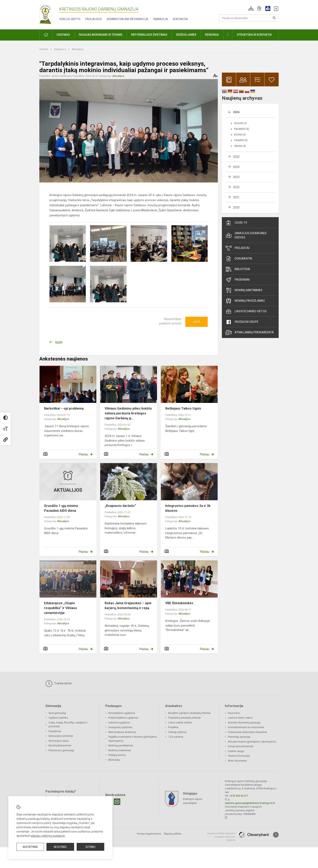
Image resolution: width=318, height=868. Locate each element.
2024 (236, 167)
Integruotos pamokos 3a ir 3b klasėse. (188, 508)
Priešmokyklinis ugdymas (123, 718)
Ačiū (197, 322)
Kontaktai (180, 19)
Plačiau (83, 454)
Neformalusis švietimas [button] (149, 35)
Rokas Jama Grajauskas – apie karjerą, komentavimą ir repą (128, 606)
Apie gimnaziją (57, 713)
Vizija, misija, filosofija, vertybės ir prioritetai (68, 725)
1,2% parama (176, 737)
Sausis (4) (240, 146)
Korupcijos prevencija (241, 746)
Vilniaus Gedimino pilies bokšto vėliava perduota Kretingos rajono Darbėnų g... (128, 413)
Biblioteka (238, 269)
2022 (236, 187)
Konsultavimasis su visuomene (246, 727)
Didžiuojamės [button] (186, 35)
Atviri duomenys (237, 761)
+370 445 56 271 (239, 796)
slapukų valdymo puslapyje (48, 836)
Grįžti (59, 342)
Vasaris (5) (241, 140)
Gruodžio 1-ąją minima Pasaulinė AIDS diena (61, 508)
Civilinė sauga (236, 751)
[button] (251, 9)
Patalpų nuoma (117, 755)
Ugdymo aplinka (58, 718)
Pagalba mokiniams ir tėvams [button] (101, 35)
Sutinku (90, 847)
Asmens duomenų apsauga (244, 723)
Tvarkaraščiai (59, 683)
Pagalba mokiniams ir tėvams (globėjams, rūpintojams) (133, 739)
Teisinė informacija (239, 756)
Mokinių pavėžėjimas (245, 301)
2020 (236, 207)
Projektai (237, 248)
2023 (236, 177)
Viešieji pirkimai (177, 732)
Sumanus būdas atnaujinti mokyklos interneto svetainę (221, 837)
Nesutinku (60, 847)
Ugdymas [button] (63, 35)
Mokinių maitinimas (244, 290)
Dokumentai (239, 259)
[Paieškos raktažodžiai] (249, 18)
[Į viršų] (276, 835)
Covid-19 (236, 223)
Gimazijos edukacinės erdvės (246, 235)
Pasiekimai (238, 280)
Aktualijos (78, 49)
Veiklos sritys (70, 19)
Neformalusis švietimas (122, 732)
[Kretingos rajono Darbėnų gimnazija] (45, 14)
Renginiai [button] (212, 35)
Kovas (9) (240, 135)
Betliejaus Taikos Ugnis (183, 408)
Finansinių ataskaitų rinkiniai (184, 718)
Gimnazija (161, 19)
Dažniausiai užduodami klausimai (247, 732)
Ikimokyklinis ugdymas (122, 713)
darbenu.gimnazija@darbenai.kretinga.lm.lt (250, 803)
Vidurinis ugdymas (119, 723)
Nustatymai (30, 847)
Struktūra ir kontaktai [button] (254, 35)
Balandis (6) (242, 129)
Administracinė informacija (127, 19)
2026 (236, 112)
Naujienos (60, 49)
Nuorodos (234, 713)
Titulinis (44, 49)
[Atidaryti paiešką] (274, 18)
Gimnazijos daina (59, 741)
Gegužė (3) (240, 123)
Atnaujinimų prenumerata (250, 333)
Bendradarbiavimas (60, 745)
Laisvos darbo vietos (246, 311)
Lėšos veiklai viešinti (180, 723)
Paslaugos (94, 19)
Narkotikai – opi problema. (64, 408)
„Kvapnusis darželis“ (120, 506)
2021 (236, 197)
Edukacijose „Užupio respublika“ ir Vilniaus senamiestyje (61, 608)
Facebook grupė (242, 322)
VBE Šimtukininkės (179, 603)
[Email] (117, 802)
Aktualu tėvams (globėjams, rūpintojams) (252, 742)
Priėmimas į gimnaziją (61, 750)
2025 (236, 157)
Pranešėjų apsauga (239, 737)
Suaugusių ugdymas (120, 727)
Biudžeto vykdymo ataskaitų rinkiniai (189, 713)
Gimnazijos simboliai (61, 736)
